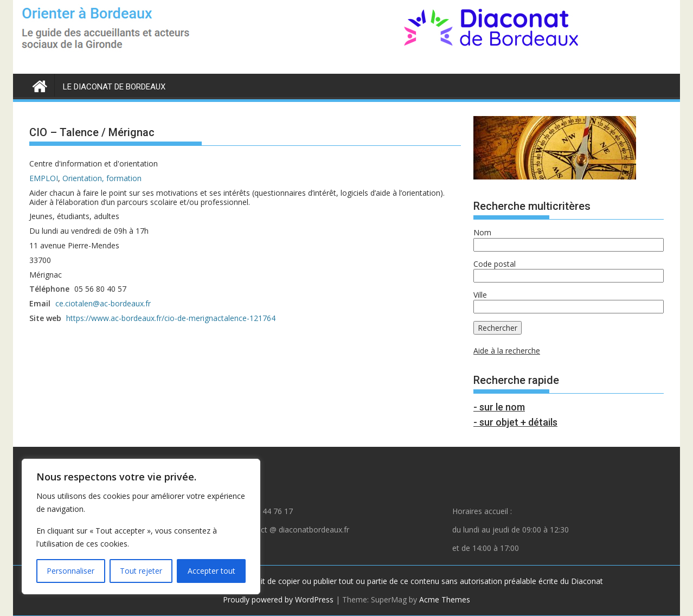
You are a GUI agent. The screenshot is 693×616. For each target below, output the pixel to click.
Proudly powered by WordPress (278, 599)
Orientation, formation (102, 178)
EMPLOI (44, 178)
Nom (482, 232)
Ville (480, 295)
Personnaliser (70, 571)
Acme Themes (445, 599)
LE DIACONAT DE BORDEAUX (114, 87)
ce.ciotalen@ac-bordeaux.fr (103, 303)
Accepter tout (211, 571)
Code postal (495, 264)
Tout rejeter (141, 571)
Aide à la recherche (507, 351)
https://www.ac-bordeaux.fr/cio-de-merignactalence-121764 (171, 318)
